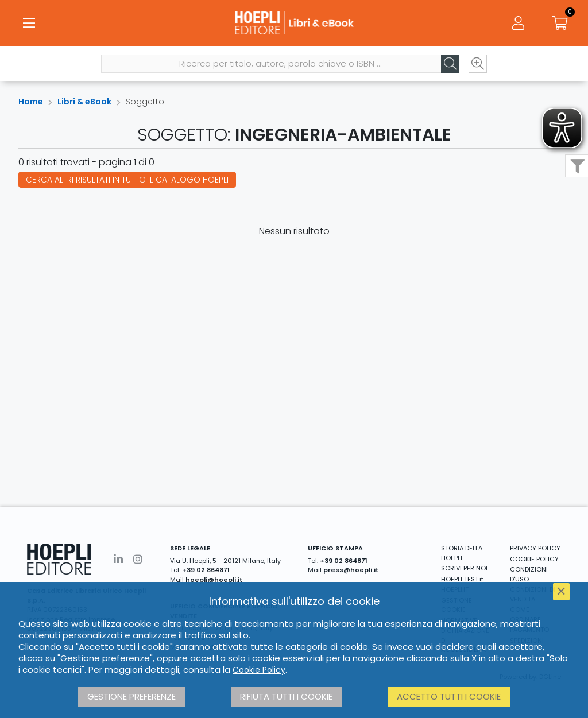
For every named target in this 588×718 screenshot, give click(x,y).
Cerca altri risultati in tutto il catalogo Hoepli (127, 180)
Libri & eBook (84, 102)
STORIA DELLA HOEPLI (462, 553)
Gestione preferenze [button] (131, 696)
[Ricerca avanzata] (478, 64)
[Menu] (29, 23)
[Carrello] (559, 23)
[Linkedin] (118, 559)
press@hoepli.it (351, 570)
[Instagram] (138, 559)
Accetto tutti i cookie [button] (449, 696)
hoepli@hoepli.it (214, 580)
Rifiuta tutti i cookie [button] (286, 696)
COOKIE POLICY (534, 559)
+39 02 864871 (206, 570)
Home (31, 102)
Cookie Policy (259, 670)
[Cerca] (450, 64)
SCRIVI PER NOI (464, 568)
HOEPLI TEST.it (462, 579)
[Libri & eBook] (294, 23)
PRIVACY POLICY (535, 548)
